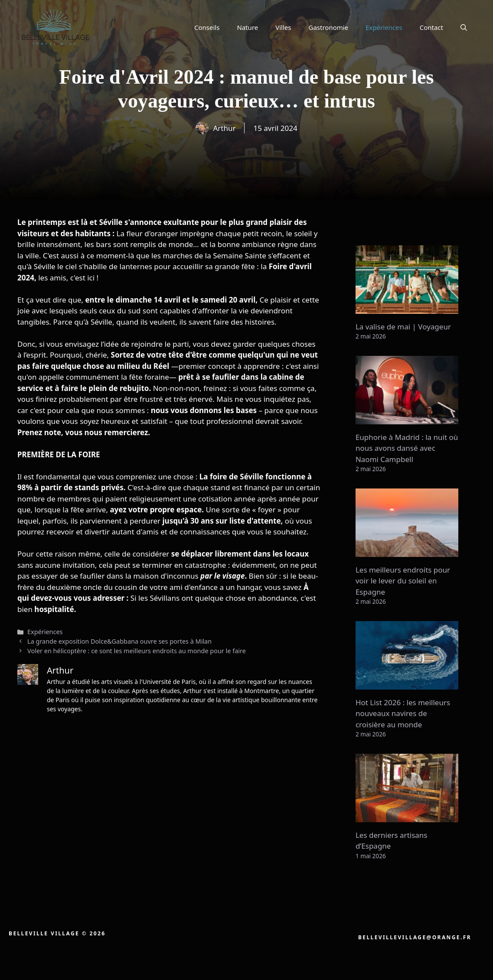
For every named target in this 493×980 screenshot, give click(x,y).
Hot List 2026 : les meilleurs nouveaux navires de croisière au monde (403, 713)
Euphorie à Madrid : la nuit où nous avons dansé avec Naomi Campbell (407, 448)
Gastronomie (329, 27)
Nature (247, 27)
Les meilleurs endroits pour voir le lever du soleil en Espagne (403, 581)
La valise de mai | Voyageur (403, 327)
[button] (464, 27)
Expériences (384, 27)
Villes (283, 27)
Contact (431, 27)
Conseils (207, 27)
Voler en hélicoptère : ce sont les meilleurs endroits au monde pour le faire (137, 651)
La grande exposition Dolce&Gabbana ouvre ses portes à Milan (119, 641)
